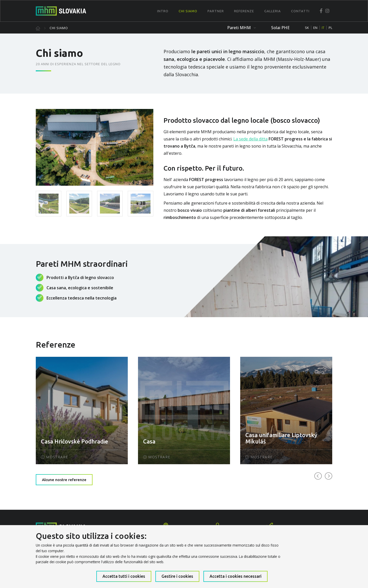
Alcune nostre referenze (64, 480)
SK (307, 28)
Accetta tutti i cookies (124, 576)
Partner (216, 11)
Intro (163, 11)
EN (315, 28)
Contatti (300, 11)
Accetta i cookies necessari (235, 576)
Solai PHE (280, 28)
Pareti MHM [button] (241, 28)
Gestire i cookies (177, 576)
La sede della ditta (250, 139)
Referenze (244, 11)
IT (323, 28)
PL (330, 28)
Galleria (273, 11)
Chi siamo (188, 11)
